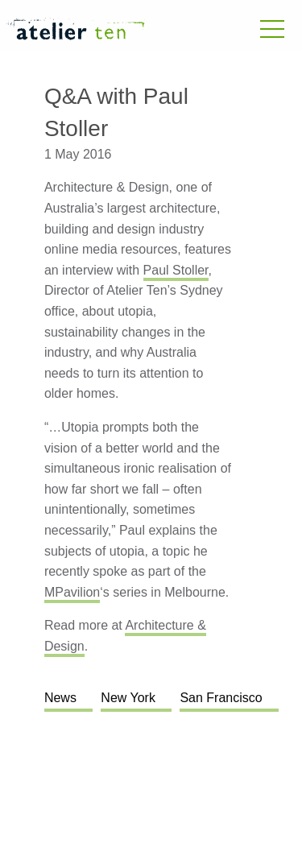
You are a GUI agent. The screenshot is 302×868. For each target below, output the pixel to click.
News (60, 698)
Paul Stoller (176, 270)
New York (128, 698)
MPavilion (72, 592)
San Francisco (221, 698)
